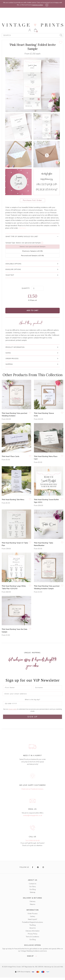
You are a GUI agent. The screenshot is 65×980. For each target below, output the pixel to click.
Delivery (33, 901)
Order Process (33, 914)
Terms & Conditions (32, 937)
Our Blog (33, 889)
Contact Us (33, 884)
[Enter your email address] (32, 694)
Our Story (32, 887)
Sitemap (33, 892)
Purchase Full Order (32, 200)
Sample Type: (10, 243)
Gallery (33, 917)
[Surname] (48, 688)
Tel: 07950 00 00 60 (32, 841)
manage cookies (38, 5)
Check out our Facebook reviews (32, 789)
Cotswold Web (58, 967)
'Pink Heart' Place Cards (11, 456)
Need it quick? (32, 919)
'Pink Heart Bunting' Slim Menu (13, 500)
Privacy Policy (33, 934)
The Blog (32, 925)
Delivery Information (33, 931)
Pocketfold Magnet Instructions (32, 922)
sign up (32, 956)
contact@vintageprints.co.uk (32, 815)
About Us (32, 928)
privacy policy (13, 709)
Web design (48, 967)
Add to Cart (32, 310)
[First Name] (17, 688)
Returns (33, 904)
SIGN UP (32, 717)
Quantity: (26, 288)
